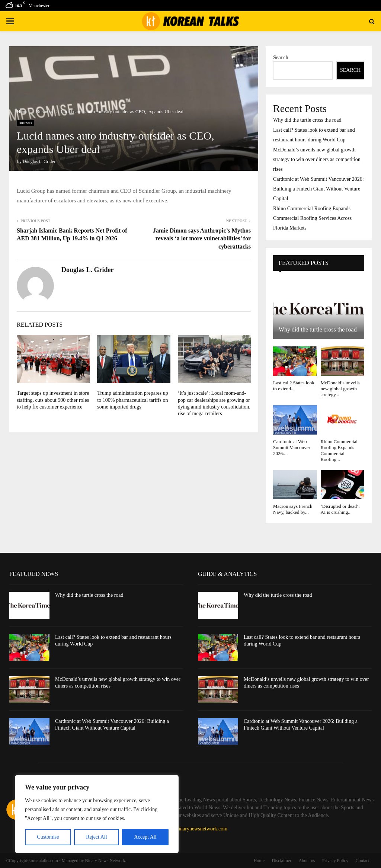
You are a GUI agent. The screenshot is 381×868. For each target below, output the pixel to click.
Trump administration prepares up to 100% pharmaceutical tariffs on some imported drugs (132, 400)
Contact (363, 861)
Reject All (96, 837)
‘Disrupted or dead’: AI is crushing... (340, 509)
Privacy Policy (335, 861)
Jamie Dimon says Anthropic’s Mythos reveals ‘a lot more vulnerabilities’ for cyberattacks (202, 238)
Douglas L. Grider (39, 161)
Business (25, 123)
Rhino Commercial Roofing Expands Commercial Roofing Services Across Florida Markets (312, 218)
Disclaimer (282, 861)
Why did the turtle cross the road (307, 120)
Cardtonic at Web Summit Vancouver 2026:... (292, 448)
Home (259, 861)
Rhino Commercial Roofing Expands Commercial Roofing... (339, 451)
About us (307, 861)
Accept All (145, 837)
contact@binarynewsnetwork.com (192, 829)
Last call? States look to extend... (294, 386)
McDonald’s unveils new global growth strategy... (340, 389)
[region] (97, 814)
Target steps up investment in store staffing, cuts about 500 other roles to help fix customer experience (53, 400)
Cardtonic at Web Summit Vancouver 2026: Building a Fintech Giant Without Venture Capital (318, 189)
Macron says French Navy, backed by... (293, 509)
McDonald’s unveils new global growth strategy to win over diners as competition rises (317, 159)
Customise (48, 837)
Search (281, 57)
